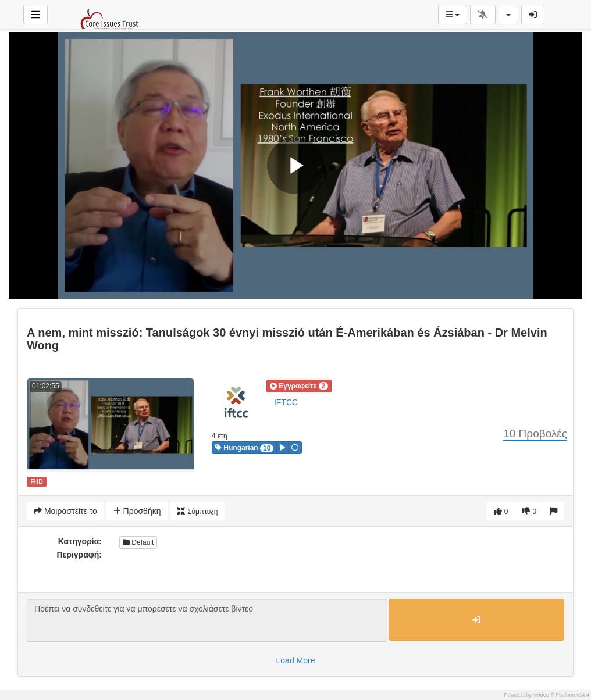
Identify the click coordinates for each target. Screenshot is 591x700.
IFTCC (286, 402)
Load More (296, 660)
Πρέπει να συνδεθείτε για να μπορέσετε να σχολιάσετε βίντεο (207, 620)
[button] (299, 386)
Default (138, 542)
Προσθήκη (137, 511)
